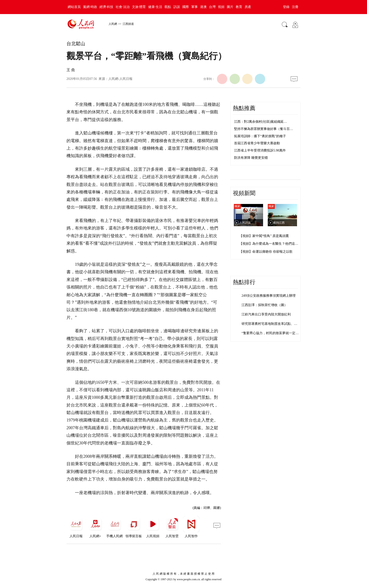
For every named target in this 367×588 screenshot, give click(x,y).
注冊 (295, 7)
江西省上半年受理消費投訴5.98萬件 (260, 150)
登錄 (286, 7)
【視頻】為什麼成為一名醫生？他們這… (269, 244)
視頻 (221, 7)
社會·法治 (123, 7)
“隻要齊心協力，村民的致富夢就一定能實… (273, 333)
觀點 (168, 7)
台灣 (212, 7)
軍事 (195, 7)
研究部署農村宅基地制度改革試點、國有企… (274, 324)
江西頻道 (128, 24)
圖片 (230, 7)
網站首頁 (74, 7)
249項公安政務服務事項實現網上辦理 (269, 296)
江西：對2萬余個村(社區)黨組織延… (261, 122)
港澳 (203, 7)
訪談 (177, 7)
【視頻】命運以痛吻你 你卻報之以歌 (266, 252)
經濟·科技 (106, 7)
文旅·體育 (139, 7)
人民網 (113, 24)
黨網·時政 (90, 7)
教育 (239, 7)
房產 (248, 7)
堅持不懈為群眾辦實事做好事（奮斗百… (264, 129)
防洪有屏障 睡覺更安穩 (251, 158)
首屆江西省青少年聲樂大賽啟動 (257, 143)
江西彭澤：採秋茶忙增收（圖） (264, 305)
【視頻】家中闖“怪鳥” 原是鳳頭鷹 (264, 236)
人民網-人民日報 (120, 79)
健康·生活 (155, 7)
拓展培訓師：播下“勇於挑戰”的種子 (260, 136)
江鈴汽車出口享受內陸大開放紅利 (266, 314)
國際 (186, 7)
